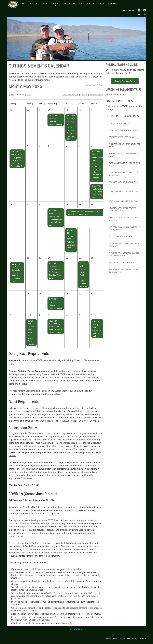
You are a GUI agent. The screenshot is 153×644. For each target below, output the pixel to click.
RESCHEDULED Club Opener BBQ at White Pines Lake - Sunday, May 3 (17, 160)
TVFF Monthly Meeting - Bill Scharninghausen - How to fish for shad (56, 219)
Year (29, 94)
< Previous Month (70, 94)
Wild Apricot (121, 638)
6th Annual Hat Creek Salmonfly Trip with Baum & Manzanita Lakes (16, 273)
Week (11, 94)
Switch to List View (94, 85)
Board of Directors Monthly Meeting (56, 122)
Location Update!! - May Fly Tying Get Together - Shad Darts (55, 272)
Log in (143, 14)
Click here (110, 106)
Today (84, 94)
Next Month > (96, 94)
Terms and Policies (76, 629)
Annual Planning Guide (125, 81)
